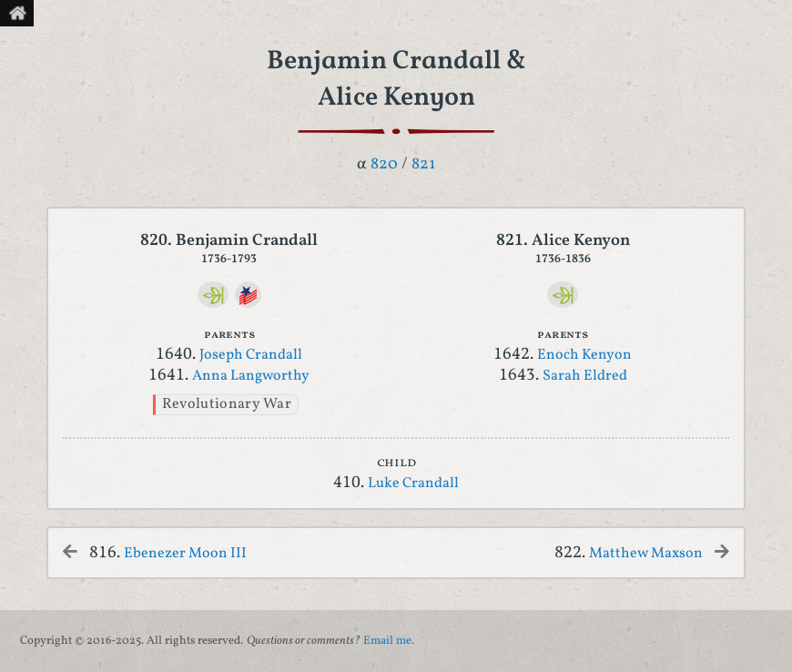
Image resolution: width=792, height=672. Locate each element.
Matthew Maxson (646, 554)
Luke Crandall (413, 484)
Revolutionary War (227, 404)
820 (384, 164)
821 (424, 164)
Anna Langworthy (251, 376)
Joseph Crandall (251, 355)
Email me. (389, 641)
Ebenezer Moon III (185, 554)
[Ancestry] (213, 295)
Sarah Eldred (585, 376)
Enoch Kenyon (584, 355)
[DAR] (248, 295)
